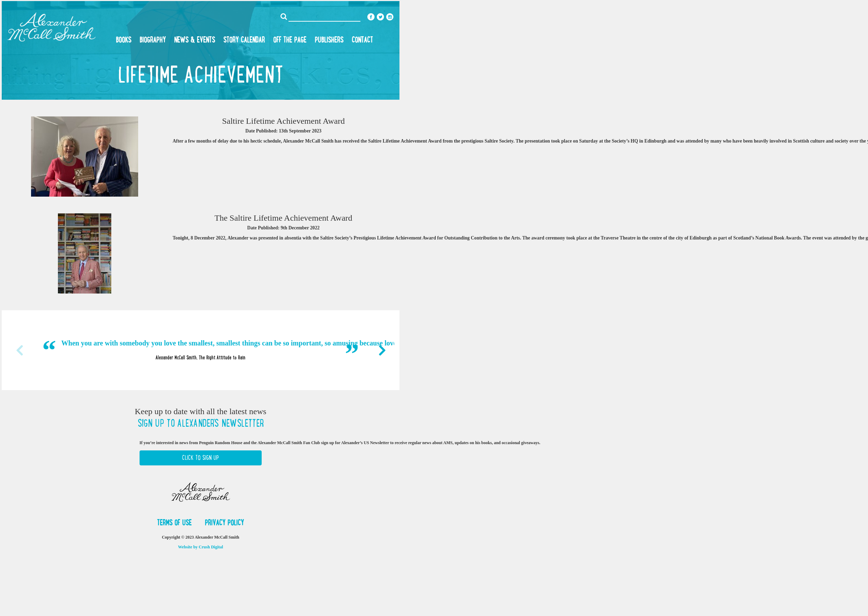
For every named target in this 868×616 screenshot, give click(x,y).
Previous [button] (19, 350)
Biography (153, 40)
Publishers (329, 40)
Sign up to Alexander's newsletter (201, 423)
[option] (201, 350)
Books (124, 40)
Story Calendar (244, 40)
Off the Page (290, 40)
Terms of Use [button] (175, 523)
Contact (362, 40)
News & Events (194, 40)
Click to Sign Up (200, 458)
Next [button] (382, 350)
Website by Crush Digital (200, 547)
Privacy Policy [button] (224, 523)
